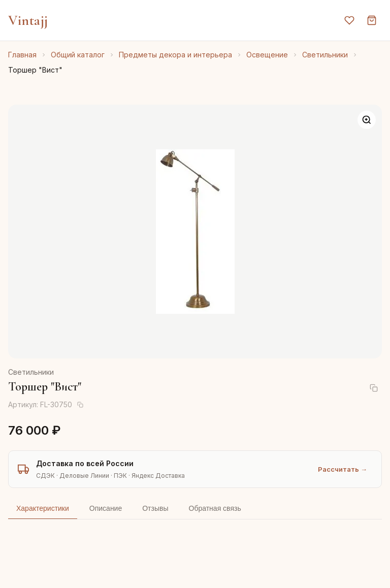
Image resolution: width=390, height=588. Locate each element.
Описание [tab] (106, 508)
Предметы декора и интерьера (175, 55)
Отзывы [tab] (155, 508)
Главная (22, 55)
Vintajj (28, 20)
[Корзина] (372, 20)
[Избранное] (349, 20)
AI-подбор (345, 565)
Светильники (325, 55)
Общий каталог (78, 55)
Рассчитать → (343, 469)
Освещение (267, 55)
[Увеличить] (367, 120)
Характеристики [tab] (43, 508)
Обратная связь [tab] (215, 508)
